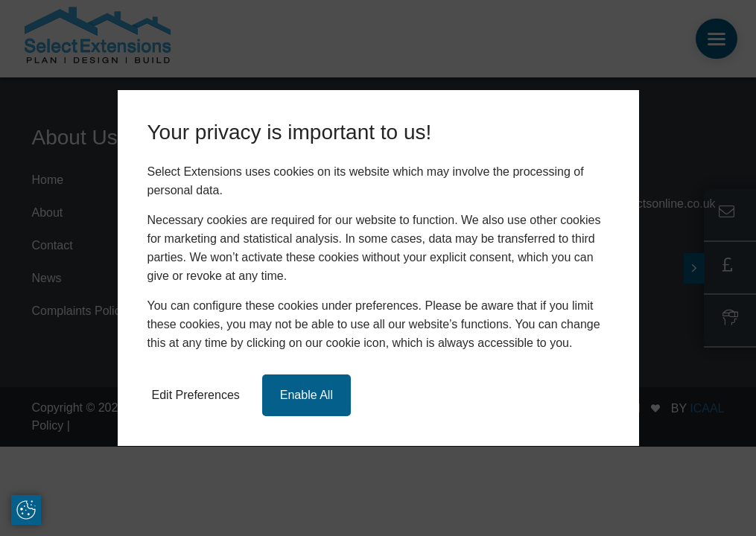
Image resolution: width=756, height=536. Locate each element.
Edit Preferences (196, 395)
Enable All (306, 395)
